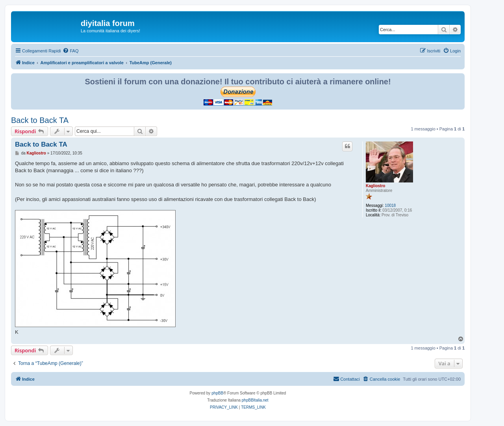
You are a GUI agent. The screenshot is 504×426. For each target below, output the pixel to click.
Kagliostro (375, 186)
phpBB (217, 393)
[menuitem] (70, 51)
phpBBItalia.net (255, 400)
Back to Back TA (40, 120)
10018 (390, 206)
